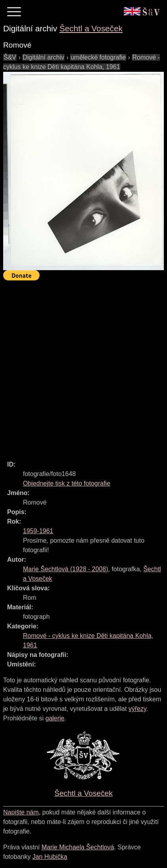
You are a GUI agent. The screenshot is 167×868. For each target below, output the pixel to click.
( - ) (65, 569)
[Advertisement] (83, 367)
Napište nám (21, 812)
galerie (55, 718)
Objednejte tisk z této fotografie (67, 483)
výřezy (138, 709)
